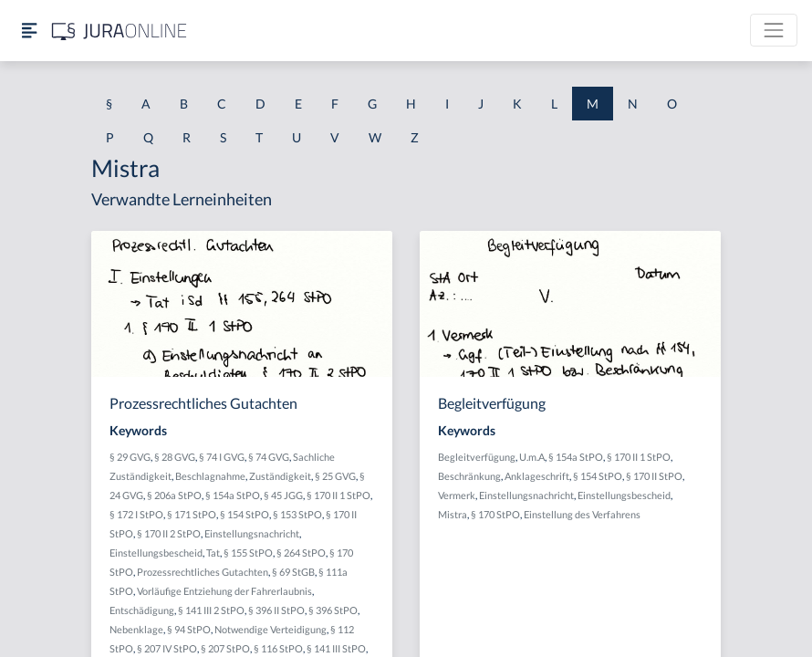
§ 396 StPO (333, 610)
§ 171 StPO (192, 514)
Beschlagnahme (210, 476)
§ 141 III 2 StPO (211, 610)
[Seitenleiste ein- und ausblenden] (29, 31)
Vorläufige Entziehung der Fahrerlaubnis (224, 591)
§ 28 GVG (175, 457)
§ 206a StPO (174, 495)
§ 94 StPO (189, 629)
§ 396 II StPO (276, 610)
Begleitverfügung (477, 457)
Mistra (453, 514)
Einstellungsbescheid (156, 553)
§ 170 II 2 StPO (169, 533)
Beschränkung (469, 476)
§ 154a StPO (233, 495)
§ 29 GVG (130, 457)
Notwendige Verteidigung (271, 629)
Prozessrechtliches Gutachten (203, 572)
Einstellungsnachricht (252, 533)
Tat (213, 553)
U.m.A (532, 457)
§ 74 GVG (269, 457)
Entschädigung (142, 610)
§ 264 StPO (301, 553)
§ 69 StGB (293, 572)
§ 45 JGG (283, 495)
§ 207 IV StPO (167, 648)
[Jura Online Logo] (120, 31)
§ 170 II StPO (654, 476)
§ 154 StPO (245, 514)
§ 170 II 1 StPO (338, 495)
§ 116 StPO (278, 648)
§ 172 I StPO (136, 514)
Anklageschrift (537, 476)
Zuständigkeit (280, 476)
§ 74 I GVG (222, 457)
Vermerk (457, 495)
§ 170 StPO (495, 514)
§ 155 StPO (248, 553)
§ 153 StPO (297, 514)
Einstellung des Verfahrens (582, 514)
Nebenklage (136, 629)
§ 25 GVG (335, 476)
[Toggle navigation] (774, 30)
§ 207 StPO (225, 648)
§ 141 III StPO (336, 648)
